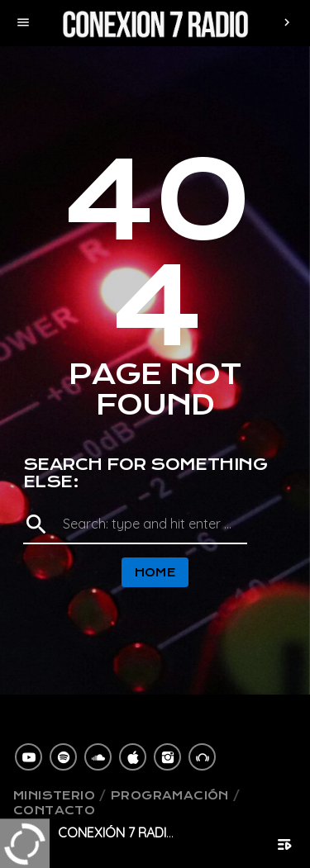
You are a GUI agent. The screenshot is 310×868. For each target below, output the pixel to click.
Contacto (54, 810)
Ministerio (54, 795)
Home (155, 572)
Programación (170, 795)
